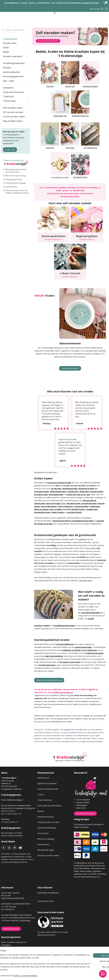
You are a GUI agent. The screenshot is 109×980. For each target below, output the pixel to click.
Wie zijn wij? (6, 895)
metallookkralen (89, 503)
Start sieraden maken (15, 108)
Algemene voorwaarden (47, 783)
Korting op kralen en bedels (48, 822)
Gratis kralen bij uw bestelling (49, 806)
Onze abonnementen (70, 368)
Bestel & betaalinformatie (48, 789)
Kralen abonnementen (13, 92)
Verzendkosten (43, 844)
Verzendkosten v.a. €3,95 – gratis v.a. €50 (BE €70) (27, 3)
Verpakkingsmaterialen (15, 63)
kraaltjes (38, 626)
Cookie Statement (45, 800)
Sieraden (15, 68)
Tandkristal (15, 96)
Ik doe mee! (10, 150)
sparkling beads (74, 512)
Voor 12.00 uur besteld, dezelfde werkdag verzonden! (75, 3)
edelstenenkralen (58, 491)
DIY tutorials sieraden (15, 112)
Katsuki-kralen (41, 494)
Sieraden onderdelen (15, 56)
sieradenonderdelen (91, 613)
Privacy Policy (43, 833)
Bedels (15, 52)
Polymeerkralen (41, 491)
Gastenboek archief (46, 901)
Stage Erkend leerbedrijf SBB (13, 898)
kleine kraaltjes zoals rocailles (48, 509)
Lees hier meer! (85, 581)
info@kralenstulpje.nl (15, 800)
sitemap (63, 975)
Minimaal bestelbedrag (47, 828)
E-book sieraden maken (14, 117)
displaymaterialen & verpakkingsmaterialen (73, 521)
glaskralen (84, 491)
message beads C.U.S (56, 503)
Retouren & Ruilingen (46, 839)
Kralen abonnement (11, 929)
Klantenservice (43, 778)
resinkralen (95, 506)
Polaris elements (65, 506)
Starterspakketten (12, 72)
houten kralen (97, 491)
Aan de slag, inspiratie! (10, 893)
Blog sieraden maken (15, 121)
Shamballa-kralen (42, 512)
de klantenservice (47, 665)
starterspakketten (65, 644)
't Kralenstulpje (10, 39)
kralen (91, 619)
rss (68, 975)
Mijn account (97, 9)
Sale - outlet (15, 81)
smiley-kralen (57, 512)
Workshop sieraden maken (48, 855)
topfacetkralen (81, 506)
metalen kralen (73, 503)
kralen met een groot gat (78, 494)
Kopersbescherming (45, 817)
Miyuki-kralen (78, 509)
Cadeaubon (8, 88)
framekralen (73, 491)
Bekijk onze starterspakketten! (49, 680)
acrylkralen (56, 489)
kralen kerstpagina (95, 653)
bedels (47, 626)
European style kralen (70, 662)
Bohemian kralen (86, 489)
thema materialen (83, 647)
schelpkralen (92, 509)
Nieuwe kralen (15, 43)
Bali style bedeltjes (54, 656)
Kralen (15, 48)
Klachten (41, 811)
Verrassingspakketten (13, 76)
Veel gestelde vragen (46, 850)
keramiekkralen (56, 494)
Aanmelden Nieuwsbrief (85, 814)
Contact (41, 795)
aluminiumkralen (70, 489)
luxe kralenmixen (49, 506)
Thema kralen (15, 101)
